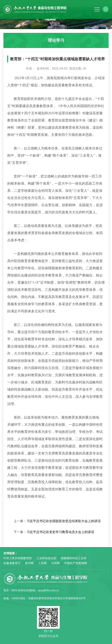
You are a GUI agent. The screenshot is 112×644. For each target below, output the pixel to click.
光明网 (55, 563)
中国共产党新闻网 (76, 563)
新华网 (29, 563)
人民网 (42, 563)
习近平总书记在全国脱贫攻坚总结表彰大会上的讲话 (64, 521)
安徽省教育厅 (12, 563)
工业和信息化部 (46, 558)
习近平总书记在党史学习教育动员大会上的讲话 (60, 532)
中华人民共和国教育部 (18, 558)
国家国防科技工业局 (74, 558)
